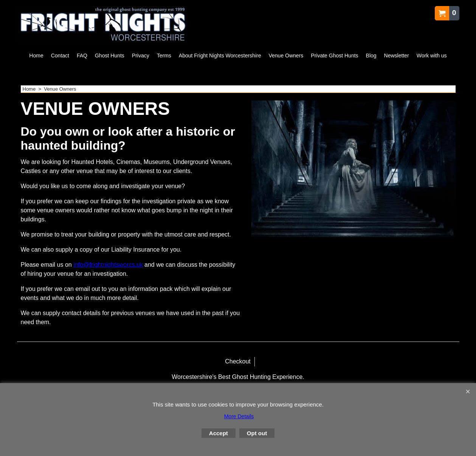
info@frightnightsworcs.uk (108, 265)
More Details (239, 416)
